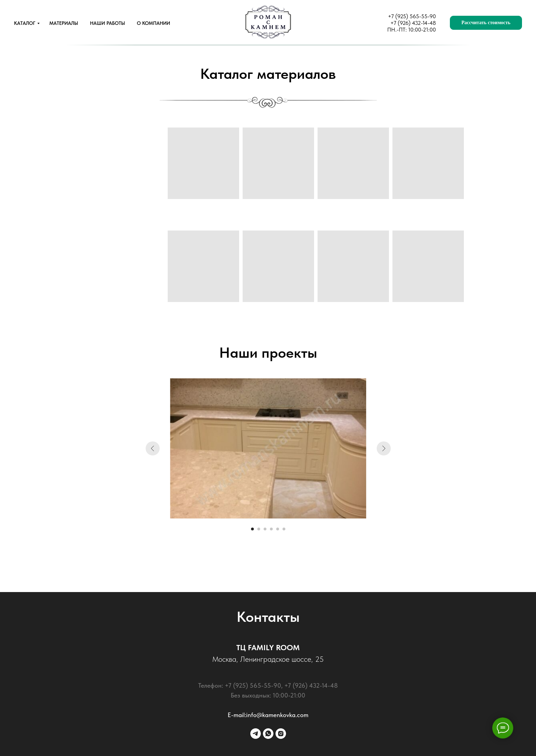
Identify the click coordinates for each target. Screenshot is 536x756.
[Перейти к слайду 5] (278, 529)
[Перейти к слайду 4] (271, 529)
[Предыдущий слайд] (153, 448)
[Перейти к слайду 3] (265, 529)
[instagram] (281, 734)
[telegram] (256, 734)
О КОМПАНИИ (154, 23)
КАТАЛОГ (25, 23)
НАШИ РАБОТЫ (107, 23)
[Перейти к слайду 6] (284, 529)
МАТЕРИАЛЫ (64, 23)
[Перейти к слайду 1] (252, 529)
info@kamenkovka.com (277, 715)
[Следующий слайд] (384, 448)
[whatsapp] (268, 734)
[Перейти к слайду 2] (259, 529)
